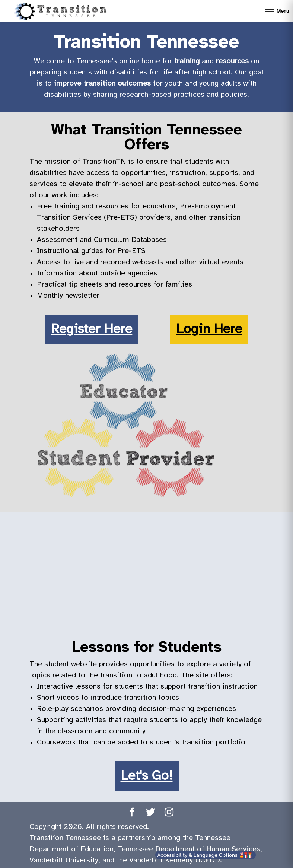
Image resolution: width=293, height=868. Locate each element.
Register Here (92, 329)
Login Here (209, 329)
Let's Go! (147, 776)
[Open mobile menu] (277, 11)
